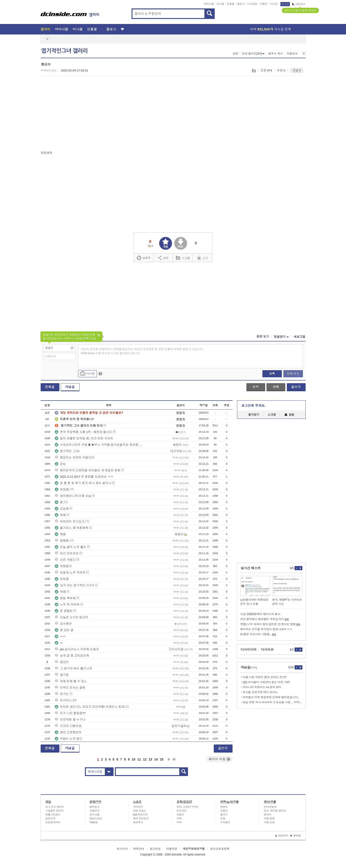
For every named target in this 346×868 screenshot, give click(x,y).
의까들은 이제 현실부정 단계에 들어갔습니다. (271, 697)
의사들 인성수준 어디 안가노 (260, 692)
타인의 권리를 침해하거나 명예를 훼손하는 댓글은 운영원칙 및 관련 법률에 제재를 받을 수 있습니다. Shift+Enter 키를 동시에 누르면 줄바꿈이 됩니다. (143, 351)
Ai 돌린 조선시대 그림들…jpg (258, 634)
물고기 (224, 815)
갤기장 (62, 675)
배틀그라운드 (53, 815)
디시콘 (274, 4)
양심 (60, 464)
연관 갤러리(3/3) (253, 54)
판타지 (268, 815)
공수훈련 (63, 624)
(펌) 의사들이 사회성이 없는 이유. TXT (266, 682)
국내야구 (138, 807)
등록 (272, 374)
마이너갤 (209, 4)
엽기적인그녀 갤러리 (64, 51)
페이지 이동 (219, 759)
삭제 (276, 387)
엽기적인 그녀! (67, 451)
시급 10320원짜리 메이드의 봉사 (260, 614)
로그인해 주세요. (254, 406)
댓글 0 (297, 70)
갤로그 (241, 4)
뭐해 (60, 515)
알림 (289, 415)
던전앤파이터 (53, 822)
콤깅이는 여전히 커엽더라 (74, 458)
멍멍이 (224, 807)
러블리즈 (95, 811)
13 (151, 759)
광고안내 (155, 849)
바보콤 (62, 489)
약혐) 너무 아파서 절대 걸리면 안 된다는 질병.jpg (270, 624)
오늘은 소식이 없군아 (71, 617)
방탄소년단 (96, 818)
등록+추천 (293, 374)
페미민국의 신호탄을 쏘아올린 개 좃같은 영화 (88, 470)
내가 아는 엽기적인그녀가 (74, 585)
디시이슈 (267, 650)
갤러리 (46, 29)
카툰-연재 (269, 818)
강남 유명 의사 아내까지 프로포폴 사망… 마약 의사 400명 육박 (273, 702)
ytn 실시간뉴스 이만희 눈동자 (77, 649)
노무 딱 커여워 (67, 604)
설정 (235, 54)
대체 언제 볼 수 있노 (71, 681)
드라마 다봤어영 (68, 726)
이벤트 (264, 4)
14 (156, 759)
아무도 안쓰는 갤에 (70, 688)
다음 (169, 759)
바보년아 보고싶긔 (70, 521)
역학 (179, 822)
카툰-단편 (269, 822)
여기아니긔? (66, 700)
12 (145, 759)
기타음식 (225, 822)
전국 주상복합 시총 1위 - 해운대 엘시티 (83, 432)
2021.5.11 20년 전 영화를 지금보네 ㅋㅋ (84, 477)
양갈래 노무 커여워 (70, 573)
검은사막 (50, 818)
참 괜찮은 (64, 611)
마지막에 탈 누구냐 (70, 720)
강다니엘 (95, 815)
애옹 (60, 534)
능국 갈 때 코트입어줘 (72, 656)
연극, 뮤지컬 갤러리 (275, 811)
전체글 (50, 387)
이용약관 (172, 849)
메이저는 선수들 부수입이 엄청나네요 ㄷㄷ (266, 629)
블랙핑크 (95, 807)
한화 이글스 (140, 811)
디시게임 (252, 4)
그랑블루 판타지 (55, 811)
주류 (223, 818)
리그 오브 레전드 (55, 807)
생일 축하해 (65, 598)
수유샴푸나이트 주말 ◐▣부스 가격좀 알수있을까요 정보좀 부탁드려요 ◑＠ (99, 445)
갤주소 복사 (276, 54)
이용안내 (292, 54)
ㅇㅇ (60, 636)
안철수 (181, 815)
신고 (203, 258)
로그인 (285, 4)
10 (134, 759)
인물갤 (231, 4)
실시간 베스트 (251, 568)
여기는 (62, 694)
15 (162, 759)
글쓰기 (296, 387)
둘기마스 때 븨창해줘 (71, 528)
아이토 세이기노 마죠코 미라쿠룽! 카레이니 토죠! (90, 707)
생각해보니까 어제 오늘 (73, 496)
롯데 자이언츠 (141, 818)
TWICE (94, 822)
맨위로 (296, 836)
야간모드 (299, 4)
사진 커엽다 (65, 560)
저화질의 (63, 566)
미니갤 (220, 4)
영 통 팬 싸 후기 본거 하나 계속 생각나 (83, 483)
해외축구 (138, 822)
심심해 (62, 509)
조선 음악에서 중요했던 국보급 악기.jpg (265, 619)
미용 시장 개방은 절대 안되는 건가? (265, 677)
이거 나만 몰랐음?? (70, 713)
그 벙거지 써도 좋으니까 (73, 668)
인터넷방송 (270, 807)
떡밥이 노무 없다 (69, 739)
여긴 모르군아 (67, 553)
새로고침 (300, 337)
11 (139, 759)
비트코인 (182, 811)
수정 (256, 387)
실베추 (144, 258)
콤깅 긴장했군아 (68, 732)
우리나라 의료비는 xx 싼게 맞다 (262, 687)
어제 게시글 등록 (271, 29)
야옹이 (224, 811)
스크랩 (254, 71)
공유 (163, 258)
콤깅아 (62, 662)
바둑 (179, 818)
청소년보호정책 (220, 849)
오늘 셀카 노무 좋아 (70, 547)
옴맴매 (62, 541)
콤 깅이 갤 (64, 630)
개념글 (70, 387)
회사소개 (122, 849)
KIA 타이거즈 (140, 815)
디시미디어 (249, 650)
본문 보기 (263, 337)
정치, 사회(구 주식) (188, 807)
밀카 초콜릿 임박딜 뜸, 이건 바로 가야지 (84, 438)
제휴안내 (139, 849)
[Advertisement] (79, 114)
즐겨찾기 (254, 415)
